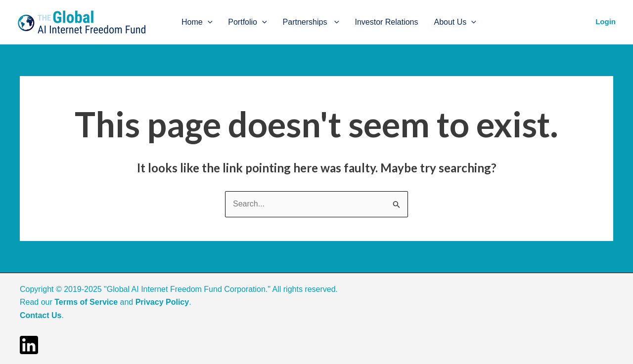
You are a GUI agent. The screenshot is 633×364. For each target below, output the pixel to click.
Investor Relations (386, 22)
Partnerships (311, 22)
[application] (208, 22)
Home (197, 22)
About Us (455, 22)
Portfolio (247, 22)
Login (606, 21)
